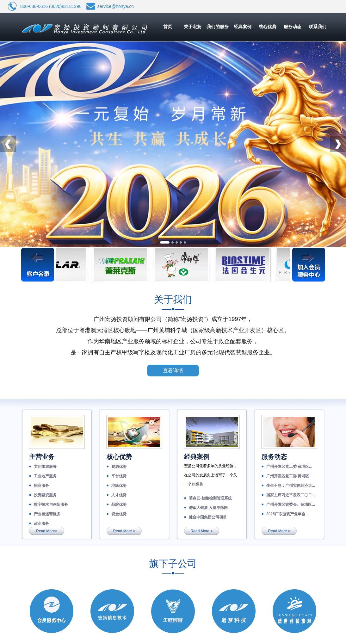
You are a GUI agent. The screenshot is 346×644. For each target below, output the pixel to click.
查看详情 (173, 371)
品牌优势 (119, 505)
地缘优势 (119, 486)
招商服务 (41, 486)
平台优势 (119, 476)
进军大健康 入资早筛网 (208, 508)
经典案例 (243, 27)
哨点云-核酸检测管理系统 (210, 498)
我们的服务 (218, 27)
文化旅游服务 (45, 467)
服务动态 (293, 27)
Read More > (124, 531)
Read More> (46, 531)
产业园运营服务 (47, 514)
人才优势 (119, 495)
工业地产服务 (45, 476)
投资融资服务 (45, 495)
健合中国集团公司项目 (208, 517)
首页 (168, 27)
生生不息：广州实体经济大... (291, 486)
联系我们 (318, 27)
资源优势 (119, 467)
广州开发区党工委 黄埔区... (289, 467)
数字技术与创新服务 (51, 505)
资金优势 (119, 514)
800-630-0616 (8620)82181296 (51, 6)
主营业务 (42, 457)
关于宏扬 (193, 27)
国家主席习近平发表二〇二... (291, 495)
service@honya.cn (116, 6)
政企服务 (41, 523)
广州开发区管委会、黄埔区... (291, 505)
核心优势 (268, 27)
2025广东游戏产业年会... (287, 514)
